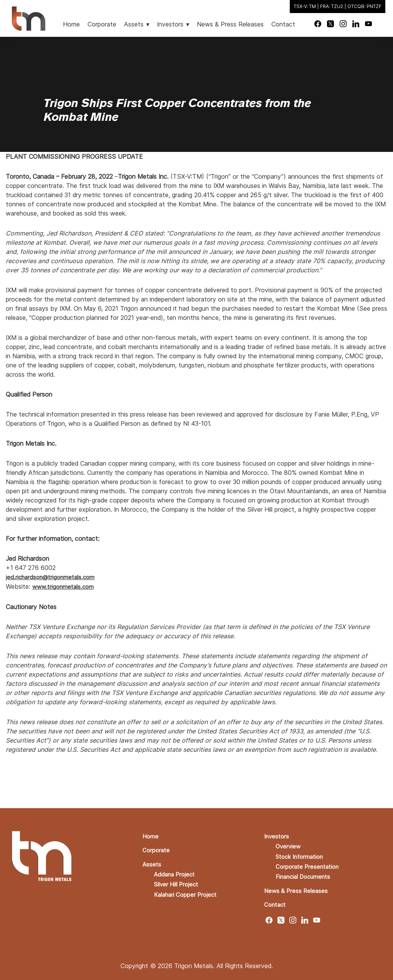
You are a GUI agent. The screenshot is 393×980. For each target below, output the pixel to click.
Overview (289, 845)
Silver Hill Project (178, 883)
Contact (276, 903)
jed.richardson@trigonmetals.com (53, 577)
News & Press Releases (297, 889)
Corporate (157, 849)
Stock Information (302, 855)
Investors (277, 835)
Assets (152, 863)
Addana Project (176, 873)
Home (151, 835)
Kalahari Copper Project (187, 893)
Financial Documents (305, 875)
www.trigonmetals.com (65, 586)
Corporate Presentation (309, 865)
